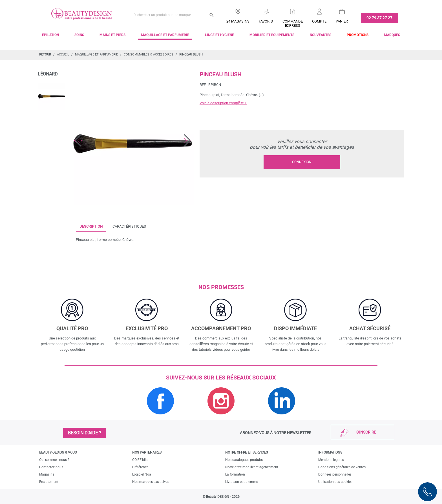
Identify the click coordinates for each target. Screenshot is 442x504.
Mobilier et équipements (272, 35)
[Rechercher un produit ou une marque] (174, 15)
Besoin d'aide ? (85, 433)
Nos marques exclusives (151, 482)
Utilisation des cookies (335, 482)
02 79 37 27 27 (379, 18)
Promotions (358, 35)
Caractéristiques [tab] (129, 226)
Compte (319, 21)
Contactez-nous (51, 467)
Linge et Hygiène (219, 35)
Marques (392, 35)
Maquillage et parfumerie (165, 35)
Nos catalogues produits (244, 460)
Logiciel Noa (142, 474)
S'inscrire (366, 432)
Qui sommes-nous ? (54, 460)
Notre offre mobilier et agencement (252, 467)
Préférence (140, 467)
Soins (79, 35)
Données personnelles (335, 474)
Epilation (50, 35)
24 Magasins (238, 21)
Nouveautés (321, 35)
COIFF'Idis (140, 460)
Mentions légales (331, 460)
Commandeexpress (293, 23)
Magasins (47, 474)
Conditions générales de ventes (342, 467)
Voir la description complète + (223, 103)
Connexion (302, 162)
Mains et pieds (112, 35)
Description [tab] (91, 226)
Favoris (266, 21)
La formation (235, 474)
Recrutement (49, 482)
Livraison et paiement (242, 482)
